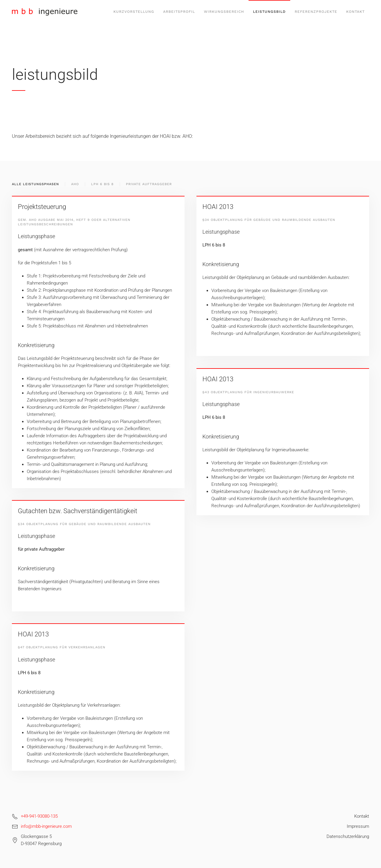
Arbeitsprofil (179, 12)
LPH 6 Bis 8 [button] (102, 184)
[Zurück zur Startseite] (45, 12)
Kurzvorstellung (134, 12)
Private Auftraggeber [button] (149, 184)
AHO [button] (75, 184)
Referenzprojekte (316, 12)
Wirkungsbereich (224, 12)
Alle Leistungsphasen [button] (35, 184)
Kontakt (355, 12)
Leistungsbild (269, 12)
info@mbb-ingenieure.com (46, 826)
